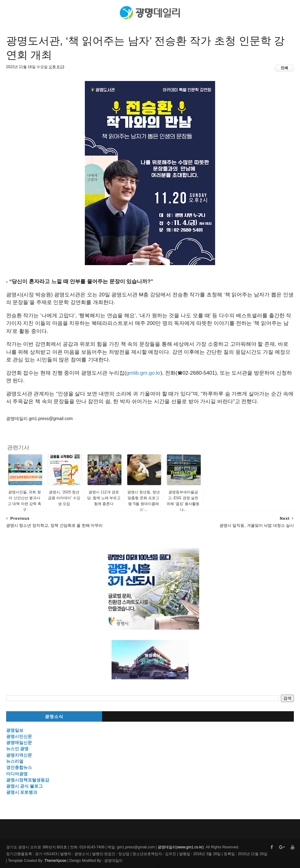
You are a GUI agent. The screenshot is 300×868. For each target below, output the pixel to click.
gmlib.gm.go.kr (143, 373)
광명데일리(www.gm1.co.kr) (181, 847)
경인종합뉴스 (19, 767)
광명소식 (54, 717)
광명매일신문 (19, 743)
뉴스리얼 (15, 761)
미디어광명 (17, 774)
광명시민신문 (19, 736)
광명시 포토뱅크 (22, 792)
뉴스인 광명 (18, 749)
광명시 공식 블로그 (25, 786)
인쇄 (284, 68)
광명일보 (15, 730)
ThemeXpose (55, 861)
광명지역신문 (19, 755)
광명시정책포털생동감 (28, 780)
